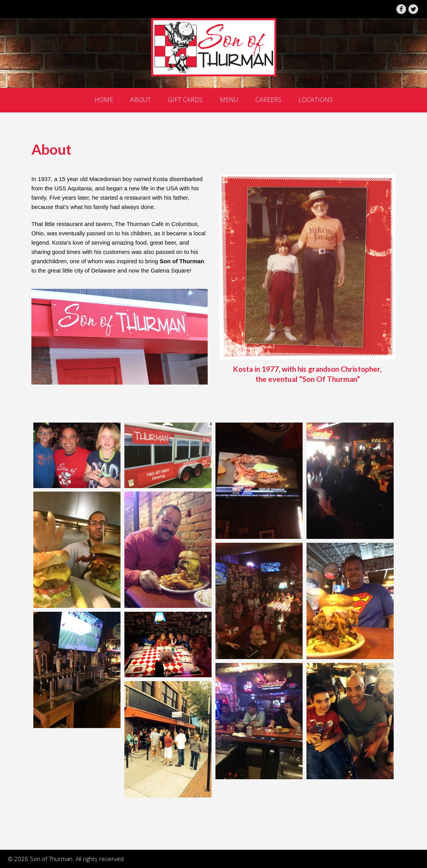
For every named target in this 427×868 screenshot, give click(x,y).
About (140, 100)
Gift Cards (185, 100)
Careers (268, 100)
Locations (316, 100)
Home (104, 100)
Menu (229, 100)
